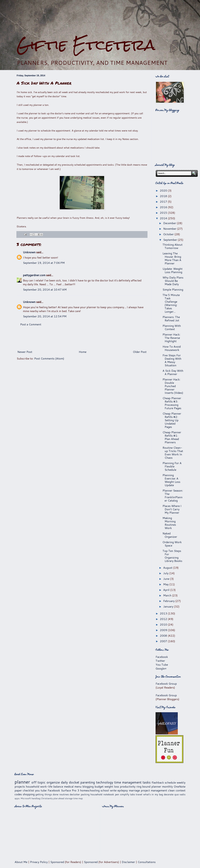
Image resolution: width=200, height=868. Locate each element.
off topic (38, 782)
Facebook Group (166, 684)
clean (171, 790)
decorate (169, 794)
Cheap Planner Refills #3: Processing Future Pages (172, 403)
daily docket (70, 782)
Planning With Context (172, 327)
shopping (29, 794)
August (168, 568)
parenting (88, 782)
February (169, 601)
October (169, 234)
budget (99, 786)
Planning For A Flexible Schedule (172, 466)
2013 (164, 613)
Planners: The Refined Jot (171, 319)
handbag (36, 798)
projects (20, 786)
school (105, 790)
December (170, 223)
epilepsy (123, 790)
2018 (164, 196)
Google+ (161, 668)
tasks (147, 782)
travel (139, 794)
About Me (21, 862)
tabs (133, 794)
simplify (125, 794)
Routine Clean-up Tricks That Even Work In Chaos (173, 453)
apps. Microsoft (23, 798)
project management (154, 790)
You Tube (162, 665)
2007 (164, 641)
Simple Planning (173, 289)
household (32, 786)
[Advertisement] (100, 18)
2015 (164, 213)
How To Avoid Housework (172, 348)
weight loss (112, 786)
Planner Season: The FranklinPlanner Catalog (173, 495)
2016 (164, 207)
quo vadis (180, 794)
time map (78, 798)
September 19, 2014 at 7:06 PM (44, 263)
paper (18, 790)
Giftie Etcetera (86, 45)
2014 (164, 218)
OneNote (180, 786)
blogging (88, 786)
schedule (170, 782)
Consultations (147, 862)
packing (85, 794)
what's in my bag (153, 794)
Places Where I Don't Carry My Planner (172, 509)
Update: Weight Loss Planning (172, 270)
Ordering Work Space (172, 544)
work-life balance (52, 786)
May (166, 584)
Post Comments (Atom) (49, 358)
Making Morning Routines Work (169, 523)
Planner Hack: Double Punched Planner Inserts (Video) (173, 386)
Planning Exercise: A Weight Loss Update (171, 480)
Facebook (162, 657)
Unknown (29, 252)
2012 (164, 619)
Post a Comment (31, 324)
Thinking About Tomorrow (172, 246)
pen (117, 794)
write (113, 790)
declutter (75, 794)
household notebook (102, 794)
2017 (164, 202)
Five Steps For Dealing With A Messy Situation (172, 360)
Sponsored (57, 862)
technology (105, 782)
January (169, 606)
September (170, 240)
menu (78, 786)
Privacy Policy (39, 862)
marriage (134, 790)
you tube (41, 790)
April (167, 590)
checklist (28, 790)
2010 (164, 624)
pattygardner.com (34, 275)
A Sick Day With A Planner (173, 372)
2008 (164, 636)
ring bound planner (149, 786)
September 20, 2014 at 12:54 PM (45, 316)
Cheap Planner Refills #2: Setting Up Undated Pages (172, 420)
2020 (164, 190)
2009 (164, 630)
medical (69, 786)
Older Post (140, 352)
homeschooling (90, 790)
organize (53, 782)
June (167, 579)
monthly (167, 786)
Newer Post (25, 352)
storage (69, 798)
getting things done (47, 794)
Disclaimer (128, 862)
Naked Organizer (170, 535)
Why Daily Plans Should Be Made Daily (173, 281)
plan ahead (59, 798)
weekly (181, 782)
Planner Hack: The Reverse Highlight (171, 338)
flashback (158, 782)
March (168, 595)
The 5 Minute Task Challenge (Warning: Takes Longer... (171, 303)
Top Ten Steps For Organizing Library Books (172, 556)
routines (64, 794)
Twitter (160, 661)
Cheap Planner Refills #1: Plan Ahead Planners (172, 437)
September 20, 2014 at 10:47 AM (45, 289)
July (166, 573)
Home (83, 352)
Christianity (47, 798)
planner (22, 782)
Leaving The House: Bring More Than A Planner (172, 258)
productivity (128, 786)
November (170, 229)
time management (128, 782)
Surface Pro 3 (70, 790)
